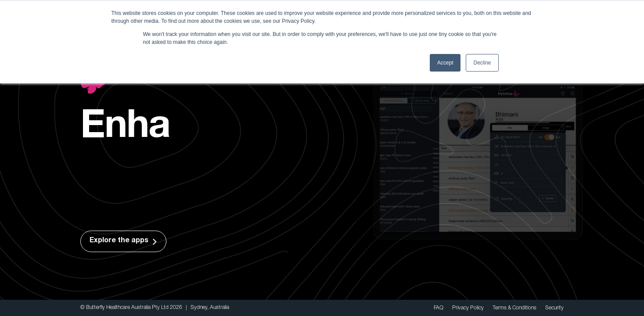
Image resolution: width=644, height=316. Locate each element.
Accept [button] (445, 63)
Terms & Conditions (514, 308)
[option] (322, 163)
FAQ (439, 308)
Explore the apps (118, 241)
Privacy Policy (468, 308)
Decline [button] (482, 63)
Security (554, 308)
